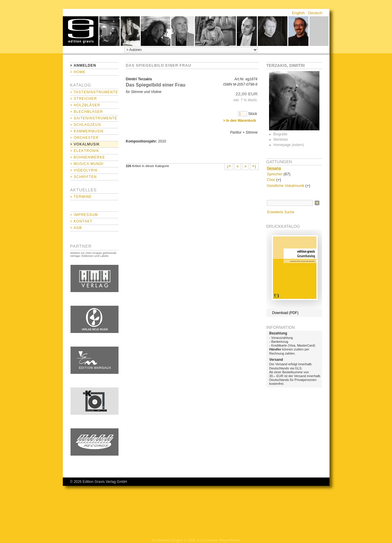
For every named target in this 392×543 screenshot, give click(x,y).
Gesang (274, 168)
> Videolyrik (84, 170)
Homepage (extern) (289, 145)
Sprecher (275, 174)
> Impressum (84, 215)
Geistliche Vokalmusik (286, 186)
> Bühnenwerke (88, 157)
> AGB (76, 228)
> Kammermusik (87, 131)
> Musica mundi (87, 164)
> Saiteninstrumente (94, 118)
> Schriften (84, 177)
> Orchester (85, 138)
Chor (271, 180)
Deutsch (315, 13)
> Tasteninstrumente (94, 92)
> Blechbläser (87, 112)
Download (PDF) (285, 313)
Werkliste (281, 140)
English (299, 13)
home (81, 31)
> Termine (81, 197)
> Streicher (84, 99)
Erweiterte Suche (281, 212)
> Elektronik (85, 151)
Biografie (280, 134)
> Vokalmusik (85, 144)
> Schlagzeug (86, 125)
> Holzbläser (85, 105)
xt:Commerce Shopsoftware (218, 540)
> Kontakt (81, 221)
